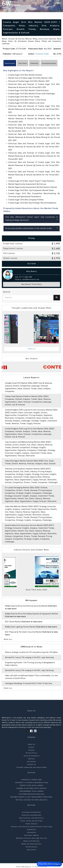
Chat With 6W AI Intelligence (49, 864)
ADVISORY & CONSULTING (31, 780)
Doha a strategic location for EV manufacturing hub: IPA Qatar (31, 652)
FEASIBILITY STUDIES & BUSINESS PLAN (32, 783)
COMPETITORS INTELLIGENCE (31, 786)
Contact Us (31, 765)
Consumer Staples (31, 835)
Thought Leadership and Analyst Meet (31, 767)
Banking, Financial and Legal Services (31, 838)
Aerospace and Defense (31, 812)
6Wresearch (26, 867)
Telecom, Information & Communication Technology (31, 827)
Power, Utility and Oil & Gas (32, 821)
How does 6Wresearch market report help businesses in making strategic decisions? (32, 219)
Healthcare (31, 830)
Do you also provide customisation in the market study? (32, 228)
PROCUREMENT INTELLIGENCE (31, 791)
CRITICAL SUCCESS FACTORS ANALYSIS (31, 800)
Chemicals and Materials (32, 815)
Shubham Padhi (42, 54)
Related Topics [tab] (34, 63)
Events (31, 747)
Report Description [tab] (10, 63)
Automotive (32, 832)
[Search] (55, 3)
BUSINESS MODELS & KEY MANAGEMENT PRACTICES (31, 797)
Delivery (31, 759)
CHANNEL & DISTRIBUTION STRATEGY (31, 788)
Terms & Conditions (31, 756)
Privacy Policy (32, 753)
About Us (32, 744)
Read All (8, 639)
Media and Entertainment (32, 844)
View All (32, 349)
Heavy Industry (32, 824)
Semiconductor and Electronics (31, 818)
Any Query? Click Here (32, 284)
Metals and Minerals (32, 841)
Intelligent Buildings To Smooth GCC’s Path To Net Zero (29, 684)
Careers (31, 750)
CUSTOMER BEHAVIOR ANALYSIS (31, 794)
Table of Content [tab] (23, 63)
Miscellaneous (31, 847)
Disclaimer (31, 762)
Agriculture (31, 850)
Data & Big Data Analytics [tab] (49, 63)
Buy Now (31, 264)
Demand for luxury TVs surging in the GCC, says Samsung (29, 658)
